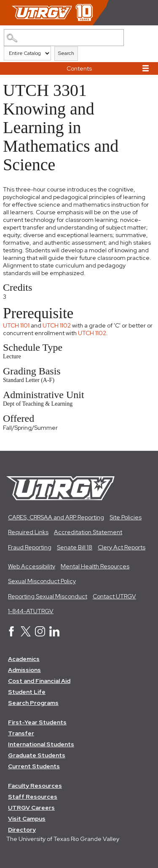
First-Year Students (37, 722)
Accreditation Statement (88, 532)
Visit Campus (27, 819)
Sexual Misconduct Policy (42, 581)
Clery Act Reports (122, 547)
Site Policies (126, 517)
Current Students (34, 766)
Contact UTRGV (114, 596)
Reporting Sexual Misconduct (48, 596)
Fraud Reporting (30, 547)
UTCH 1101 (16, 325)
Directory (22, 830)
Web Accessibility (32, 566)
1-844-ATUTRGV (31, 611)
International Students (41, 744)
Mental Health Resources (95, 566)
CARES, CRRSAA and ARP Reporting (56, 517)
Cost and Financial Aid (39, 681)
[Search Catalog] (64, 38)
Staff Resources (33, 797)
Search (66, 53)
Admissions (24, 670)
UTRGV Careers (31, 808)
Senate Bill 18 (75, 547)
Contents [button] (79, 68)
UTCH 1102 (57, 325)
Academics (24, 659)
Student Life (27, 692)
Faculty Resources (35, 786)
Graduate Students (37, 755)
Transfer (21, 733)
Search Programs (33, 703)
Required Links (28, 532)
